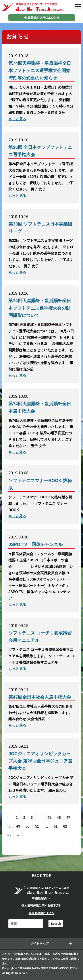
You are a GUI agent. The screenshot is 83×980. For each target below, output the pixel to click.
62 (65, 826)
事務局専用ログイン (41, 913)
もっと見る (17, 119)
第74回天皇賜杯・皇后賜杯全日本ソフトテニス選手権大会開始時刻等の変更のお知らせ (40, 70)
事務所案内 (39, 899)
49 (18, 826)
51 (37, 826)
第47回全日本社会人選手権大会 (40, 697)
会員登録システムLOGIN (41, 18)
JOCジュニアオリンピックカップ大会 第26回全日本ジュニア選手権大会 (40, 761)
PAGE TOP (42, 876)
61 (56, 826)
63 (9, 835)
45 (49, 818)
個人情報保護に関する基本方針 (42, 905)
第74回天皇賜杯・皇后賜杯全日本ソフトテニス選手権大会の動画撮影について (40, 308)
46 (59, 818)
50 (28, 826)
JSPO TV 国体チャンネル (35, 544)
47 (68, 818)
